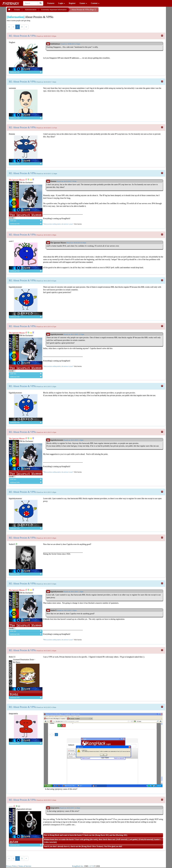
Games (83, 3)
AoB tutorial (122, 839)
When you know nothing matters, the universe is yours (58, 224)
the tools (94, 839)
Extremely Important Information (54, 10)
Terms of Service (25, 866)
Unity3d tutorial (146, 839)
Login (62, 3)
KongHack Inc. (78, 866)
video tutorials (50, 842)
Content (95, 3)
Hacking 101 (121, 835)
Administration (31, 10)
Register (72, 3)
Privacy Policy (12, 866)
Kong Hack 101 (102, 835)
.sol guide (133, 839)
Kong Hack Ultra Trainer (92, 846)
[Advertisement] (120, 11)
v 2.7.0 (91, 866)
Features (51, 3)
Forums (17, 10)
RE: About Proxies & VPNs (23, 36)
